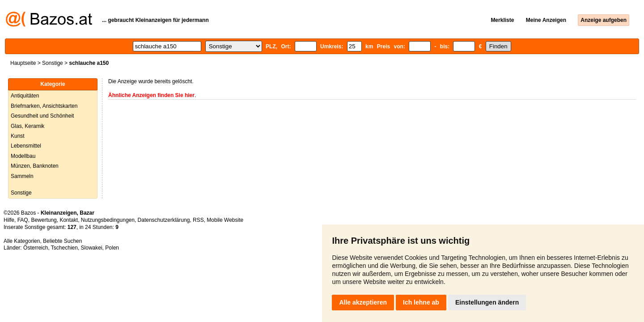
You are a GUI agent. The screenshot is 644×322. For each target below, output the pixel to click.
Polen (112, 248)
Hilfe (9, 220)
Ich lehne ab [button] (421, 302)
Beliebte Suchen (62, 241)
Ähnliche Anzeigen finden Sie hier (151, 95)
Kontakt (69, 220)
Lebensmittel (26, 146)
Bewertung (44, 220)
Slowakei (92, 248)
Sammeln (22, 176)
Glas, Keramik (28, 126)
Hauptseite (23, 63)
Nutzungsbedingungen (108, 220)
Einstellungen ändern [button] (487, 302)
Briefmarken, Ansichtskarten (44, 106)
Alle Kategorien (22, 241)
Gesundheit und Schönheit (42, 116)
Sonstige (53, 63)
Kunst (18, 136)
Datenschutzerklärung (164, 220)
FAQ (23, 220)
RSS (198, 220)
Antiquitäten (25, 96)
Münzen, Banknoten (35, 166)
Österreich (36, 248)
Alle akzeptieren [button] (363, 302)
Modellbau (23, 156)
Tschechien (64, 248)
